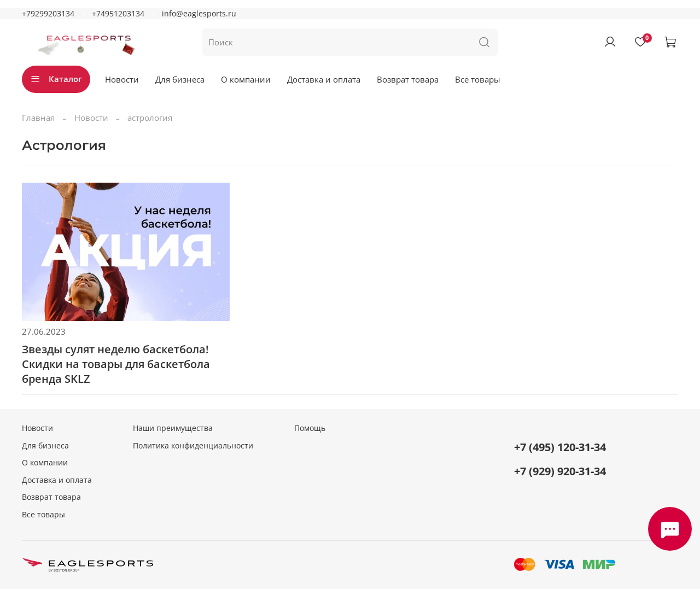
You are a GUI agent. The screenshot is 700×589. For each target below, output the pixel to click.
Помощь (310, 428)
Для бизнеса (180, 79)
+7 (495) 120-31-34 (560, 447)
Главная (38, 118)
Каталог (56, 79)
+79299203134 (48, 14)
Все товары (478, 79)
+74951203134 (118, 14)
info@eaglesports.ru (199, 14)
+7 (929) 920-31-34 (560, 471)
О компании (246, 79)
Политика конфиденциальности (193, 446)
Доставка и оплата (324, 79)
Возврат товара (408, 79)
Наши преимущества (173, 428)
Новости (122, 79)
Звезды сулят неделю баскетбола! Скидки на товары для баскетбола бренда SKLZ (116, 364)
